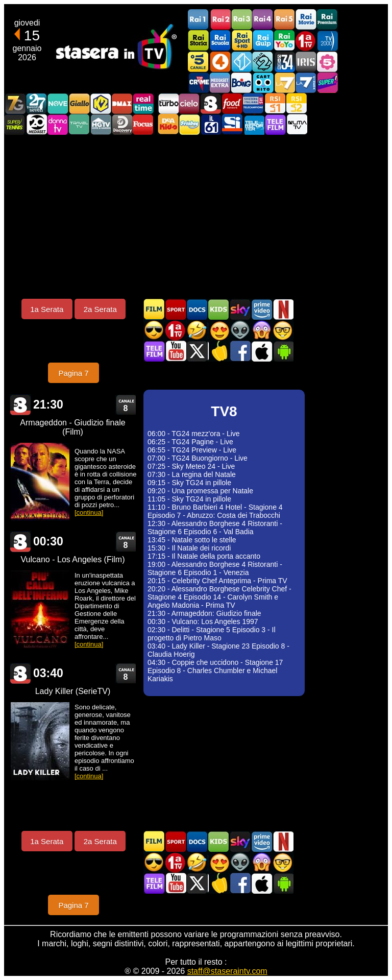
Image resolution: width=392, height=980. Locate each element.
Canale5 (199, 62)
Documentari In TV (197, 309)
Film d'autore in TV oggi (283, 330)
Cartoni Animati (218, 309)
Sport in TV (176, 309)
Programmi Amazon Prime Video (261, 309)
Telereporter (254, 124)
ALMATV (297, 124)
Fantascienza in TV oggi (240, 330)
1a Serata (47, 309)
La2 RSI (297, 103)
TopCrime (199, 82)
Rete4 (220, 62)
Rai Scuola (220, 41)
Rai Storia (199, 41)
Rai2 (220, 20)
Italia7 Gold (15, 103)
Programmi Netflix (283, 309)
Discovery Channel (122, 124)
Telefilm (275, 124)
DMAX (122, 103)
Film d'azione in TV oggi (154, 330)
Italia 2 (263, 62)
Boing (241, 82)
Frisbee (189, 124)
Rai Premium (327, 20)
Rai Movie (306, 20)
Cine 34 (284, 62)
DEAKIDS (168, 124)
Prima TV (306, 41)
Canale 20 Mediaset (36, 124)
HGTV (101, 124)
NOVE (58, 103)
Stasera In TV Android (283, 351)
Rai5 (284, 20)
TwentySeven (36, 103)
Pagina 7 (73, 373)
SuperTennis (15, 124)
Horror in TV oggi (261, 330)
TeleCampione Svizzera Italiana (254, 103)
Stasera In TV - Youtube (176, 351)
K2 (101, 103)
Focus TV (143, 124)
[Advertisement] (196, 217)
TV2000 (327, 41)
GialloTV (79, 103)
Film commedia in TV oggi (197, 330)
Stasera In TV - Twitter (197, 351)
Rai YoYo (284, 41)
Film (154, 309)
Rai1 (199, 20)
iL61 (211, 124)
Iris (306, 62)
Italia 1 (241, 62)
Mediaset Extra (220, 82)
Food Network (232, 103)
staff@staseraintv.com (227, 971)
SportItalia (232, 124)
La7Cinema (306, 82)
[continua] (89, 512)
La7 (284, 82)
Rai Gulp (263, 41)
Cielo (189, 103)
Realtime (143, 103)
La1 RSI (275, 103)
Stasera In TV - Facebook (240, 351)
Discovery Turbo (168, 103)
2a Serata (100, 309)
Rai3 (241, 20)
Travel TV (79, 124)
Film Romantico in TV (218, 330)
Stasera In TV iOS (261, 351)
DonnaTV (58, 124)
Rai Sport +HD (241, 41)
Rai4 (263, 20)
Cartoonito (263, 82)
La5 (327, 62)
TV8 (211, 103)
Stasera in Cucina (218, 351)
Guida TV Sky (240, 309)
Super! (327, 82)
